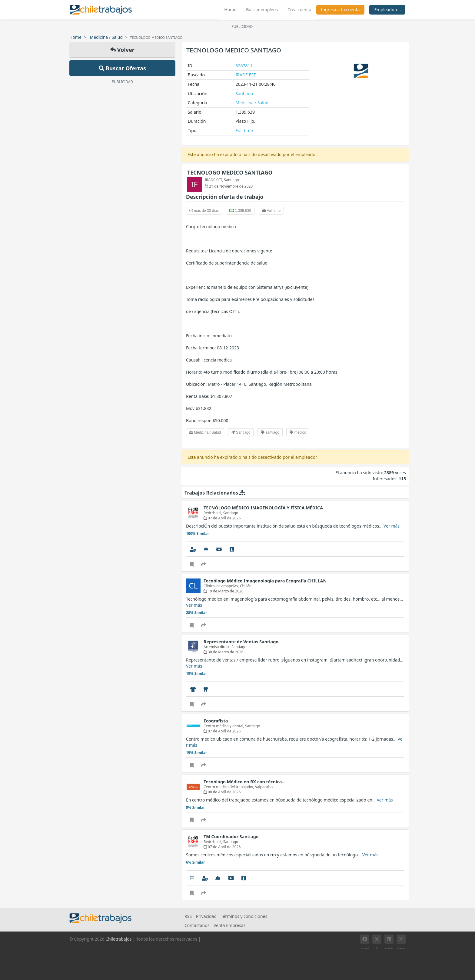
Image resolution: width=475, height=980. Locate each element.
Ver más (392, 526)
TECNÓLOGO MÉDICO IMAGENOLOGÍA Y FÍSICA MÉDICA (263, 508)
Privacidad (206, 916)
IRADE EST (246, 75)
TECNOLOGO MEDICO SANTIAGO (230, 172)
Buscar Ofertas (122, 68)
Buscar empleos (262, 10)
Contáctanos (197, 925)
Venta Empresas (229, 925)
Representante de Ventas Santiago (241, 642)
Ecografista (216, 721)
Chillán (246, 586)
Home (233, 9)
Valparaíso (264, 787)
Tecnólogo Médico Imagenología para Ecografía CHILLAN (265, 581)
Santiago (244, 93)
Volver (122, 50)
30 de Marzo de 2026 (224, 652)
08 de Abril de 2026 (222, 792)
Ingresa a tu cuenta (340, 10)
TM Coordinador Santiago (231, 837)
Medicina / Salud (106, 37)
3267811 (244, 66)
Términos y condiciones (244, 916)
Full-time (244, 130)
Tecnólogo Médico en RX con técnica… (245, 782)
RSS (188, 916)
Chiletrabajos (118, 939)
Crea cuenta (299, 10)
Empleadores (387, 10)
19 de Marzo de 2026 (224, 591)
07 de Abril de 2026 (222, 518)
